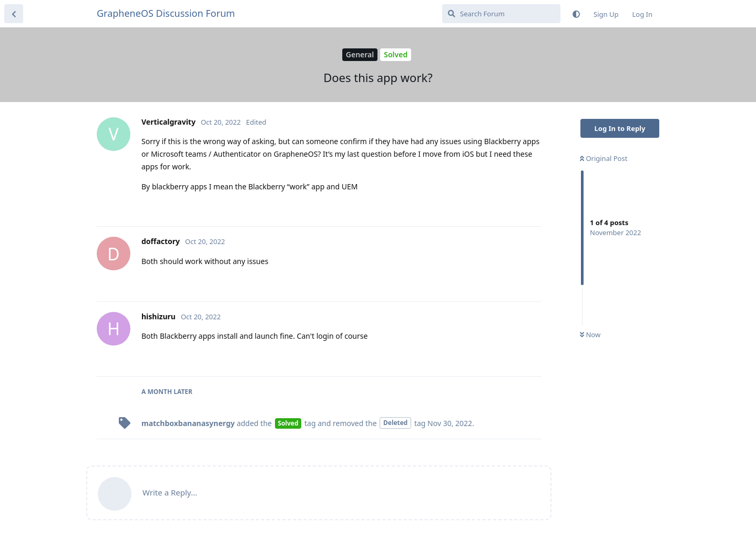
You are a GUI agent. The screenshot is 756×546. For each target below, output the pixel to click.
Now (590, 335)
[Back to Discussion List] (14, 14)
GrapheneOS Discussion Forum (166, 13)
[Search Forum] (501, 14)
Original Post (604, 158)
